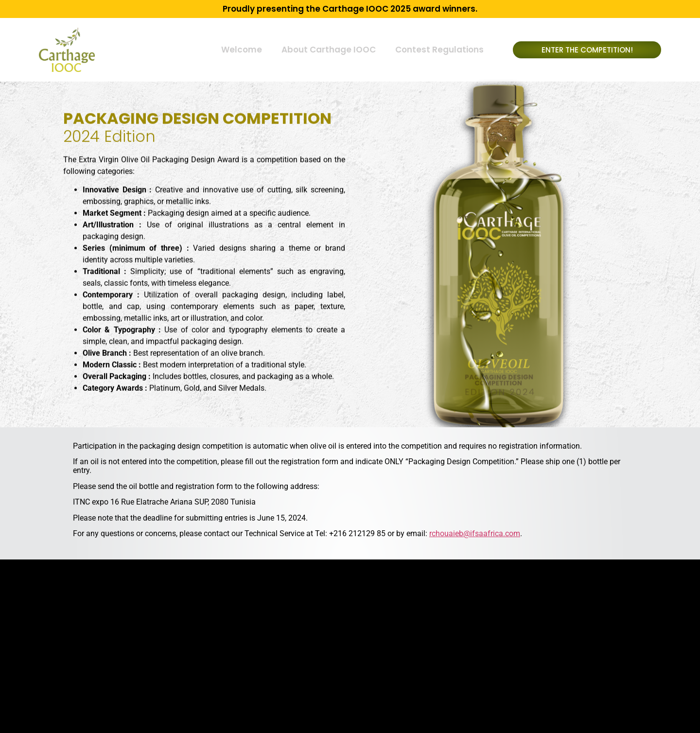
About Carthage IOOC (329, 50)
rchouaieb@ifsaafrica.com (475, 533)
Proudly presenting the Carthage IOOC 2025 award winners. (350, 9)
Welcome (242, 50)
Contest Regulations (439, 50)
